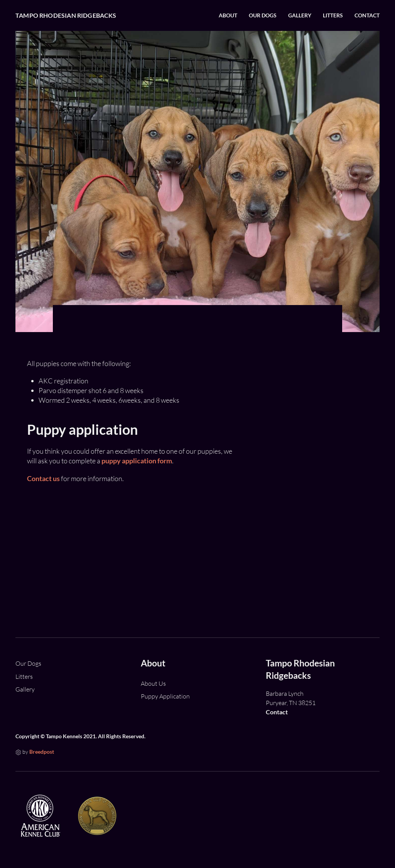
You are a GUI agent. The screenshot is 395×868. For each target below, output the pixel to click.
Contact (367, 15)
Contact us (43, 478)
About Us (153, 683)
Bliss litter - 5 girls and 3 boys (324, 577)
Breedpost (42, 752)
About (228, 15)
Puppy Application (165, 696)
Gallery (300, 15)
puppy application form (137, 461)
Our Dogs (263, 15)
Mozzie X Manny (306, 425)
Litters (333, 15)
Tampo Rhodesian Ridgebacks (66, 15)
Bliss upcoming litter (311, 495)
